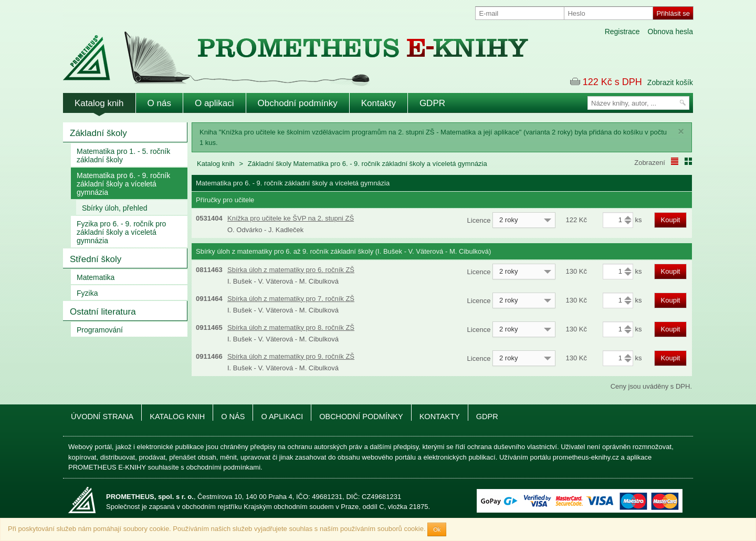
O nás (159, 103)
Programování (100, 330)
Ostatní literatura (103, 312)
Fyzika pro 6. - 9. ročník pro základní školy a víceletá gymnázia (121, 232)
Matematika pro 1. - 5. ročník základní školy (123, 155)
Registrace (622, 32)
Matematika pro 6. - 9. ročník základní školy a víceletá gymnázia (123, 184)
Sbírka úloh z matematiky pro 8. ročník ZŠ (291, 327)
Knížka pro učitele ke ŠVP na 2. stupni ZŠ (291, 218)
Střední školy (96, 259)
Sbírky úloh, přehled (115, 208)
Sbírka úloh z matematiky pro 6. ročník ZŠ (291, 270)
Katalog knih (99, 103)
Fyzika (87, 293)
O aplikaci (214, 103)
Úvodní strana (102, 417)
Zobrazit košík (670, 82)
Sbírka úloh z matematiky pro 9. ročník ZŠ (291, 356)
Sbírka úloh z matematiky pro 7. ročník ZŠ (291, 299)
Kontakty (379, 103)
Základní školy (98, 133)
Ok (437, 529)
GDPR (432, 103)
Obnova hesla (670, 32)
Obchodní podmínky (298, 103)
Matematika (96, 277)
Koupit (671, 220)
